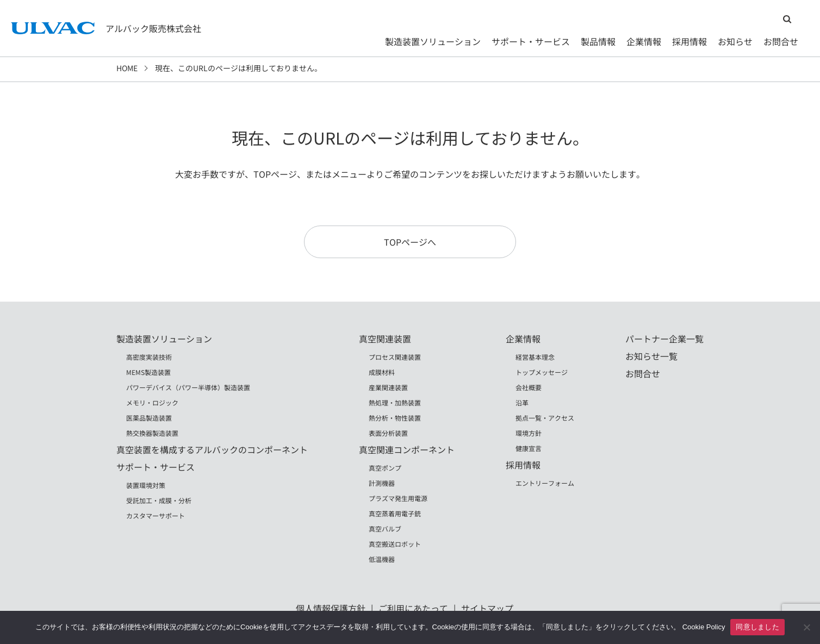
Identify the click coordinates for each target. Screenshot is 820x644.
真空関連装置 (385, 339)
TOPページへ (410, 242)
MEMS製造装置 (148, 372)
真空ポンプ (385, 468)
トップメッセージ (542, 372)
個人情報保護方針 (331, 608)
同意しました (757, 627)
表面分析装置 (388, 433)
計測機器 (382, 483)
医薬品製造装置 (149, 418)
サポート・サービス (531, 41)
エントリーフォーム (545, 483)
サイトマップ (487, 608)
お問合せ (781, 41)
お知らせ (735, 41)
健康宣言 (529, 448)
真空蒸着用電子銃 (395, 513)
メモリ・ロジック (152, 402)
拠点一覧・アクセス (545, 418)
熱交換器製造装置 (152, 433)
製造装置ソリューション (433, 41)
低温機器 (382, 559)
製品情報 (598, 41)
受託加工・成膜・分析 (159, 500)
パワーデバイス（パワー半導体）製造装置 (188, 387)
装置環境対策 (146, 485)
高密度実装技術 (149, 357)
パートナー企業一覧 (664, 339)
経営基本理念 (535, 357)
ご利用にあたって (413, 608)
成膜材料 (382, 372)
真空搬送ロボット (395, 544)
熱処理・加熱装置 (395, 402)
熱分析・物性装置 (395, 418)
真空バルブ (385, 529)
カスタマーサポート (156, 515)
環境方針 (529, 433)
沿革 (522, 402)
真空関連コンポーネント (407, 449)
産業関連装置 (388, 387)
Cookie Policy (704, 627)
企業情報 (644, 41)
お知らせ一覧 (651, 356)
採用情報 (689, 41)
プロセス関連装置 (395, 357)
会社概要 (529, 387)
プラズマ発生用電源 (398, 498)
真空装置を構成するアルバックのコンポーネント (212, 449)
